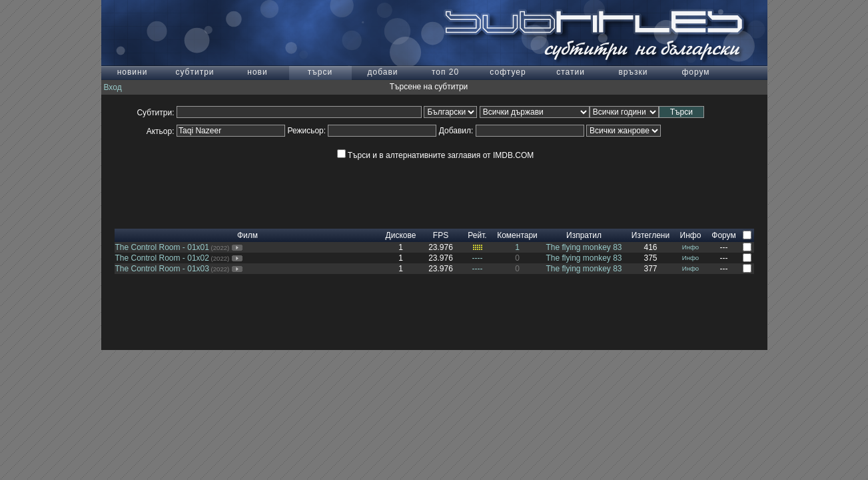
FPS (441, 235)
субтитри (195, 72)
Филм (247, 235)
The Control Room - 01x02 (162, 258)
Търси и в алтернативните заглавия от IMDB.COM (435, 155)
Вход (113, 87)
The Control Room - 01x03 (162, 269)
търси (320, 72)
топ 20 (445, 72)
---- (478, 258)
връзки (633, 72)
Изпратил (584, 235)
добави (382, 72)
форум (695, 72)
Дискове (401, 235)
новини (133, 72)
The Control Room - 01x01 (162, 247)
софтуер (508, 72)
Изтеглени (651, 235)
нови (257, 72)
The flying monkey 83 (584, 247)
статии (571, 72)
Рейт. (477, 235)
